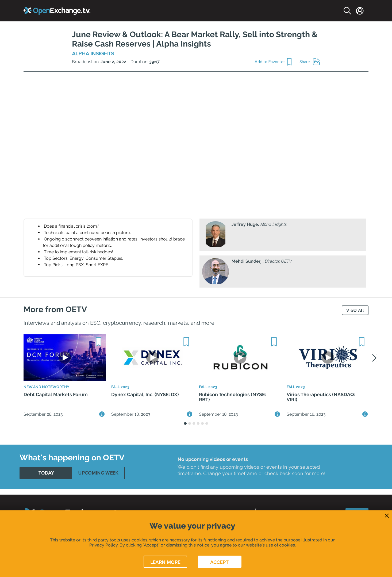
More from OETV (55, 309)
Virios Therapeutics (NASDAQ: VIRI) (321, 403)
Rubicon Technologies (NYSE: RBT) (232, 403)
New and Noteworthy (50, 391)
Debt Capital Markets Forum (56, 400)
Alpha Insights (93, 54)
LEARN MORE (165, 562)
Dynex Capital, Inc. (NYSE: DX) (145, 400)
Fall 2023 (122, 391)
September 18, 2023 (131, 419)
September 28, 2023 (43, 419)
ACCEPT (219, 562)
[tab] (46, 478)
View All (355, 310)
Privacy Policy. (104, 545)
